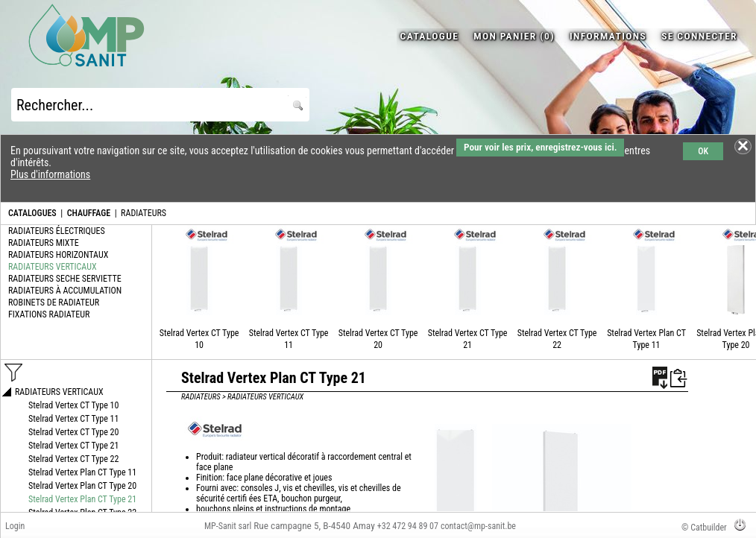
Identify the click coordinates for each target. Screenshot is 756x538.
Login (15, 526)
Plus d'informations (50, 174)
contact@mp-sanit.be (478, 526)
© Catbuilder (704, 528)
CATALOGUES (32, 213)
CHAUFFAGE (89, 213)
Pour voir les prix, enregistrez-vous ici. (540, 147)
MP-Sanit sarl (228, 526)
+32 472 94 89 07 (408, 526)
